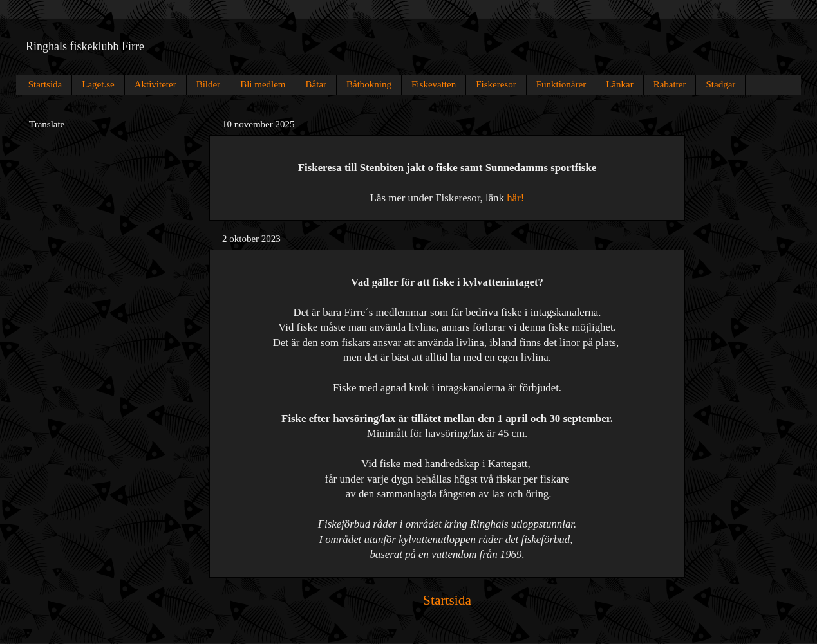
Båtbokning (369, 84)
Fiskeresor (496, 84)
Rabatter (670, 84)
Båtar (316, 84)
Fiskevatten (434, 84)
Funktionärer (561, 84)
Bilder (209, 84)
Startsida (45, 84)
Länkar (619, 84)
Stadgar (720, 84)
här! (515, 198)
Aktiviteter (155, 84)
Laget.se (98, 84)
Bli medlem (263, 84)
